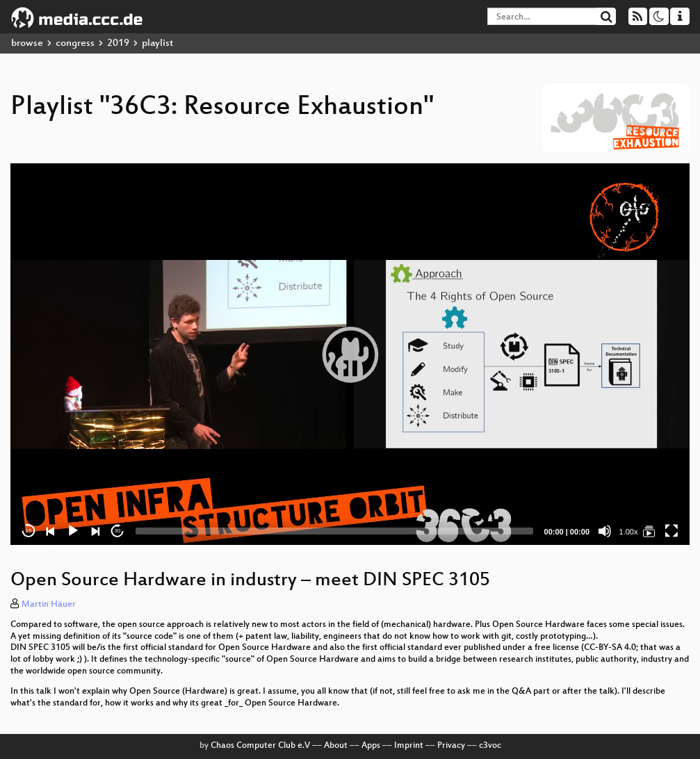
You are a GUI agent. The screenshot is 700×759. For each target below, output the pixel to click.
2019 (118, 43)
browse (27, 43)
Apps (371, 746)
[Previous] (51, 531)
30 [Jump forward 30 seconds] (118, 531)
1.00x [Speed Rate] (629, 532)
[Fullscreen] (671, 531)
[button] (350, 354)
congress (75, 43)
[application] (350, 354)
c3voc (490, 746)
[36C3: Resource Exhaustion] (649, 531)
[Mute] (605, 531)
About (336, 746)
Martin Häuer (49, 605)
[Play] (73, 531)
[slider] (334, 531)
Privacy (451, 746)
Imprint (409, 746)
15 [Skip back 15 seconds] (29, 531)
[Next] (95, 531)
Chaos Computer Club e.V (260, 746)
